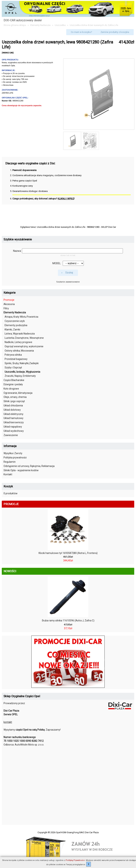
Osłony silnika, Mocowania (19, 351)
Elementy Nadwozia (40, 25)
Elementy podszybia (16, 325)
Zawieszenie (11, 435)
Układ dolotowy (12, 410)
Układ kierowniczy (14, 422)
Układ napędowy (13, 427)
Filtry (6, 308)
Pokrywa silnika (13, 355)
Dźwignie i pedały (13, 384)
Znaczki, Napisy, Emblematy (20, 376)
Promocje (9, 300)
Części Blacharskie (14, 380)
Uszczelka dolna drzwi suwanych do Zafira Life (94, 25)
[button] (81, 32)
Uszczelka (60, 25)
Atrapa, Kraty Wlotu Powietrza (21, 317)
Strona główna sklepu (15, 25)
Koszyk (8, 486)
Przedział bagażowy (16, 359)
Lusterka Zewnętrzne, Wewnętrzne (24, 338)
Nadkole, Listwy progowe (18, 342)
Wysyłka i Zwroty (13, 453)
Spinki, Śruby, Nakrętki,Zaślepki (22, 363)
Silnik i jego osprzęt (14, 401)
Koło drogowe (11, 389)
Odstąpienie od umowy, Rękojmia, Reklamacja (29, 466)
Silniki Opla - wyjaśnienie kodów (21, 470)
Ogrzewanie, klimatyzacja (18, 393)
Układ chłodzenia (13, 406)
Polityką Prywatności (75, 860)
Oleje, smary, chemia (15, 397)
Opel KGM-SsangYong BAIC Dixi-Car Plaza (77, 832)
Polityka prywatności (15, 458)
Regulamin (10, 462)
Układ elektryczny (13, 414)
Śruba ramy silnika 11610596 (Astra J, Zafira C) (68, 621)
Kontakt (8, 474)
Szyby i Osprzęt (13, 368)
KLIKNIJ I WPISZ (66, 199)
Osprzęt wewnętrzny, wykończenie (24, 346)
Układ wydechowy (14, 431)
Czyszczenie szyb (15, 321)
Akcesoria (9, 304)
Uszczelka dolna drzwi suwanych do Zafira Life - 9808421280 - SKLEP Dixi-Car (76, 227)
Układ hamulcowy (13, 418)
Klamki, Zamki (12, 330)
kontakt (8, 722)
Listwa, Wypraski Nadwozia (20, 334)
